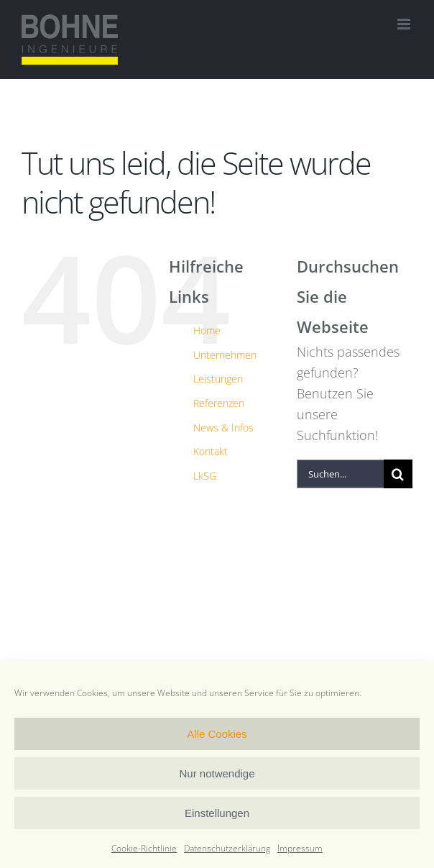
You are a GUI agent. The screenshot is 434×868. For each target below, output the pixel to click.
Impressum (300, 848)
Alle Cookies (217, 734)
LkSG (205, 476)
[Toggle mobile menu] (405, 24)
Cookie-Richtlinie (144, 848)
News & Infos (223, 428)
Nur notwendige (217, 773)
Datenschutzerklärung (227, 848)
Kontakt (211, 451)
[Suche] (398, 474)
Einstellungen (217, 813)
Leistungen (218, 379)
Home (207, 330)
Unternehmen (225, 355)
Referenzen (219, 403)
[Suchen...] (340, 474)
